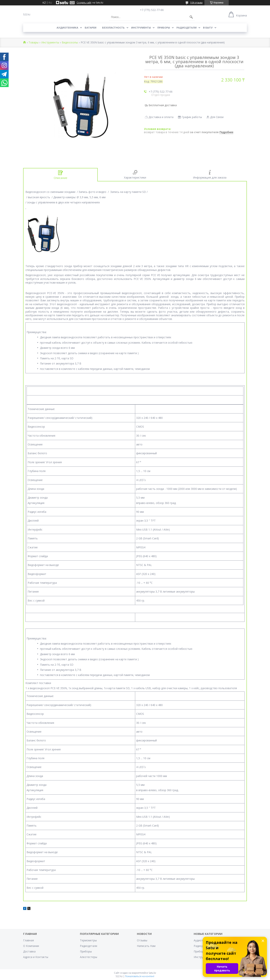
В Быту (208, 28)
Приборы (164, 28)
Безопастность (113, 28)
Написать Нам (146, 946)
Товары (33, 43)
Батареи (91, 28)
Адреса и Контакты (36, 957)
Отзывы (142, 940)
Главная (28, 940)
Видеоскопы (70, 43)
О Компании (31, 946)
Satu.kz (152, 973)
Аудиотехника (67, 28)
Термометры (88, 940)
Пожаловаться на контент (140, 976)
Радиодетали (187, 28)
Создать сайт (84, 3)
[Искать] (191, 17)
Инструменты (141, 28)
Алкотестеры (89, 957)
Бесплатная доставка (163, 105)
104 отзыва (196, 3)
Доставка (29, 951)
